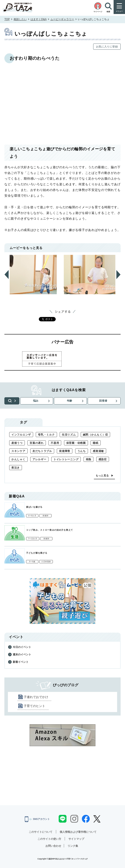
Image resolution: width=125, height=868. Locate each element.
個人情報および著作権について (78, 832)
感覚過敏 (98, 451)
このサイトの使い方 (49, 839)
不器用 (55, 443)
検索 (13, 401)
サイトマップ (76, 839)
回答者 (104, 401)
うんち (82, 451)
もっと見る (102, 476)
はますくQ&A (38, 19)
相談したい (20, 19)
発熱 (88, 459)
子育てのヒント (34, 706)
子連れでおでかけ (36, 697)
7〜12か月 (33, 539)
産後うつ (17, 443)
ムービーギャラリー (62, 19)
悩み (38, 401)
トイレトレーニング (66, 459)
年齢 (71, 401)
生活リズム (69, 435)
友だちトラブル (42, 451)
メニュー (119, 11)
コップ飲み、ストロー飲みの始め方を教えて (50, 530)
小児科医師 (46, 562)
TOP (7, 19)
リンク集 (73, 846)
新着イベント (21, 662)
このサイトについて (41, 832)
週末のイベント (22, 654)
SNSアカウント (37, 819)
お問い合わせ (53, 846)
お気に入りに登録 (107, 47)
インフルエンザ (21, 435)
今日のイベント (22, 647)
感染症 (103, 459)
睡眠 (96, 443)
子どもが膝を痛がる (37, 553)
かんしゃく (18, 459)
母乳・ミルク (46, 435)
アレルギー (39, 459)
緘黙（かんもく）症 (95, 435)
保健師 (45, 516)
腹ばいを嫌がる (34, 507)
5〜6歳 (32, 562)
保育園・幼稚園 (76, 443)
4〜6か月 (32, 516)
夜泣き (16, 468)
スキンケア (18, 451)
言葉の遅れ (37, 443)
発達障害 (65, 451)
